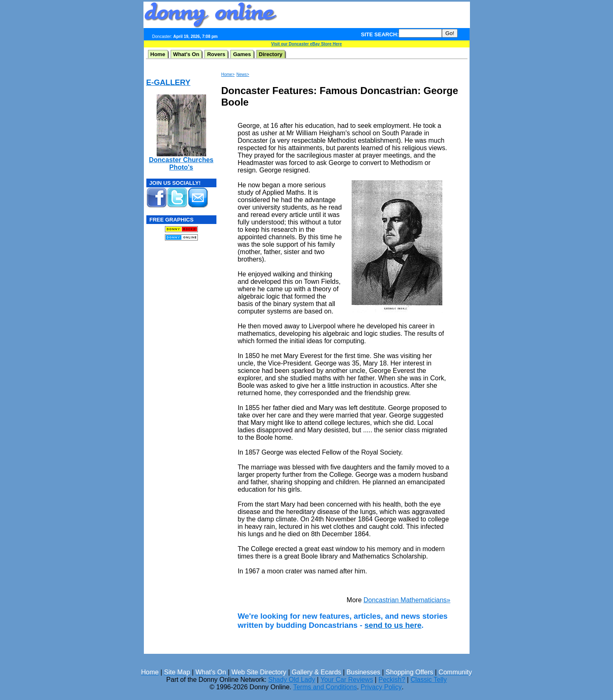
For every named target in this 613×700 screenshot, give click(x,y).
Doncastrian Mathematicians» (407, 600)
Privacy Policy (381, 687)
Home (158, 54)
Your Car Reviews (346, 680)
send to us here (393, 625)
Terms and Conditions (325, 687)
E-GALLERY (168, 82)
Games (242, 54)
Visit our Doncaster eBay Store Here (307, 44)
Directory (271, 54)
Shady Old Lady (292, 680)
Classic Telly (429, 680)
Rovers (216, 54)
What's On (186, 54)
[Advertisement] (373, 15)
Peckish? (392, 680)
